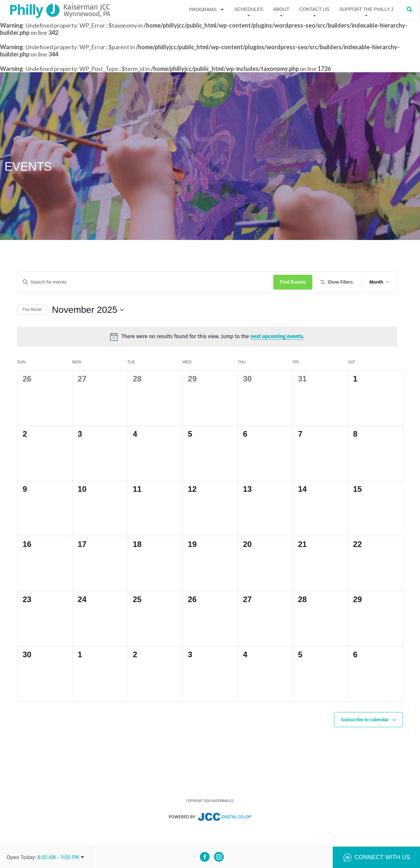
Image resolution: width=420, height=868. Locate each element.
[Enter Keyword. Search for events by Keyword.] (148, 282)
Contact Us (314, 10)
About (281, 10)
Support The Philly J (366, 10)
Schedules (249, 10)
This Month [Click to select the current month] (32, 329)
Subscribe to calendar (365, 736)
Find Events (298, 282)
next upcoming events (279, 356)
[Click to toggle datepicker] (88, 329)
